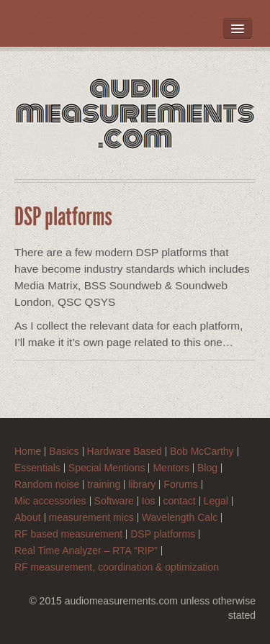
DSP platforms (163, 534)
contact (180, 501)
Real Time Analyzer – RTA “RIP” (86, 551)
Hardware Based (125, 452)
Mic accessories (50, 501)
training (104, 485)
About (28, 518)
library (142, 485)
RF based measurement (68, 534)
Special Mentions (107, 468)
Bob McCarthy (202, 452)
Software (114, 501)
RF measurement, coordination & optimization (117, 567)
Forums (180, 485)
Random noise (47, 485)
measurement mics (91, 518)
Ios (149, 501)
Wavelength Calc (180, 518)
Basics (64, 452)
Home (28, 452)
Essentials (37, 468)
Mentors (171, 468)
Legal (216, 501)
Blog (207, 468)
